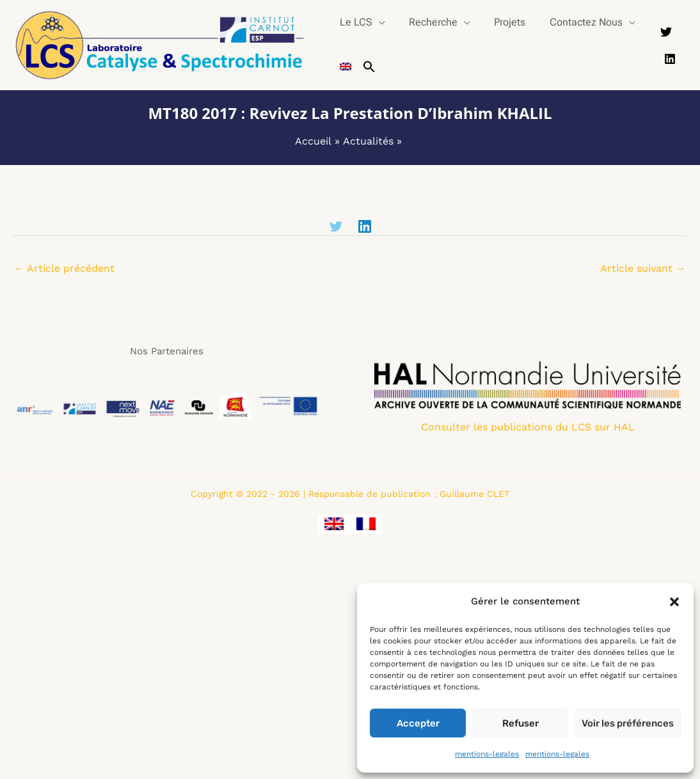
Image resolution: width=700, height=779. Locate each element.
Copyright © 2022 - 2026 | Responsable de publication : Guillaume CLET (350, 494)
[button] (674, 602)
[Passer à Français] (366, 524)
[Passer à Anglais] (344, 67)
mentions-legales (487, 754)
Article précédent (64, 268)
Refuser (521, 723)
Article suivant (643, 268)
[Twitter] (665, 36)
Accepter (418, 723)
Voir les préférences (628, 723)
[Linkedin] (669, 55)
